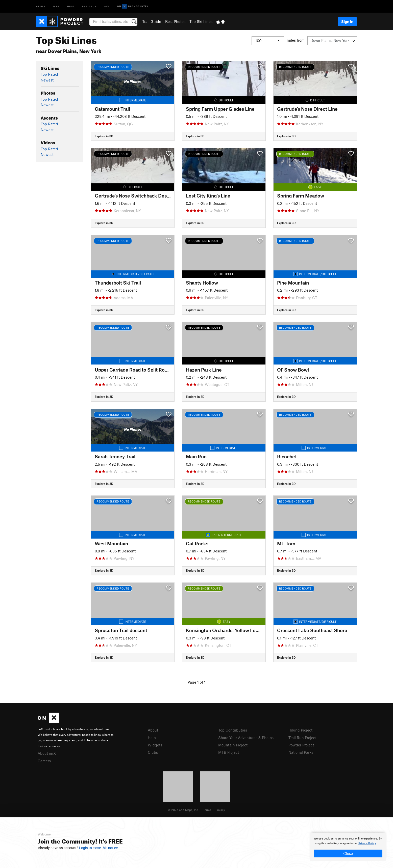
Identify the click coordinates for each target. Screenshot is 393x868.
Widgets (155, 745)
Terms (207, 810)
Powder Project (301, 745)
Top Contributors (233, 730)
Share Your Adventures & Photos (246, 738)
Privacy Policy (367, 843)
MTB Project (229, 752)
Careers (44, 761)
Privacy (220, 810)
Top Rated (49, 74)
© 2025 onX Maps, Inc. (183, 810)
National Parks (301, 752)
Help (152, 738)
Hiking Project (300, 730)
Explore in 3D (104, 136)
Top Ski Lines (201, 21)
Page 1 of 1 (197, 682)
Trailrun (89, 6)
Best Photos (175, 21)
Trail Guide (152, 21)
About (153, 730)
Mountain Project (233, 745)
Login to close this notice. (99, 848)
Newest (47, 80)
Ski (107, 6)
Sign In (347, 21)
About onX (47, 753)
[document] (348, 847)
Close (348, 853)
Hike (71, 6)
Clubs (153, 752)
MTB (56, 6)
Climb (41, 6)
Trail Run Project (302, 738)
